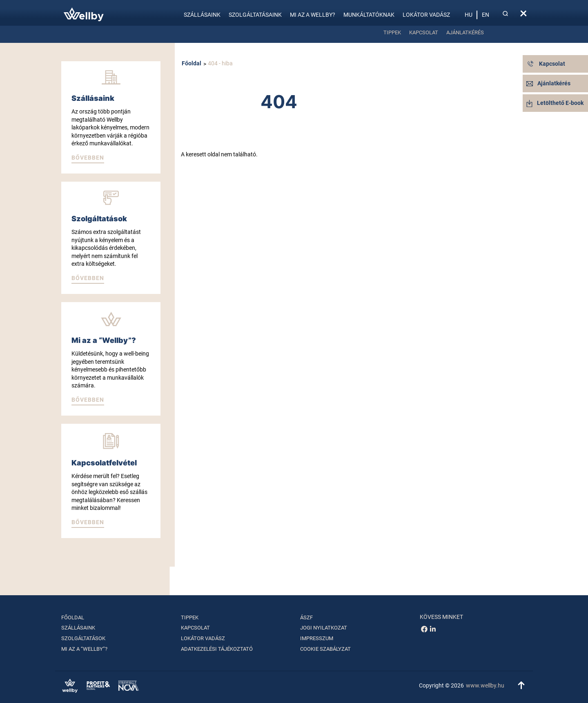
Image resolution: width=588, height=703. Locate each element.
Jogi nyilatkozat (324, 628)
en (486, 15)
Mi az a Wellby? (313, 15)
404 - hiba (220, 63)
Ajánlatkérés (465, 32)
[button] (88, 158)
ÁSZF (306, 617)
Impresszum (317, 638)
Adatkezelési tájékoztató (217, 649)
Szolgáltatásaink (255, 15)
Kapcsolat (424, 32)
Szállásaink (202, 15)
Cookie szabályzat (325, 649)
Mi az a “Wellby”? (84, 649)
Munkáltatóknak (369, 15)
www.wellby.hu (485, 685)
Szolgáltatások (83, 638)
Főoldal (192, 63)
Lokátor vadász (426, 15)
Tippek (392, 32)
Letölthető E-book (555, 103)
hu (469, 15)
